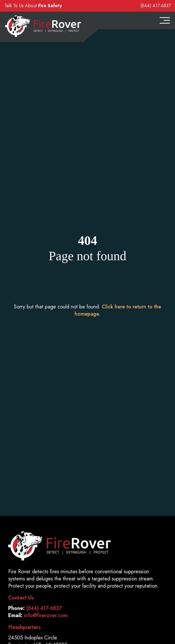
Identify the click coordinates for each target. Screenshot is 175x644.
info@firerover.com (46, 615)
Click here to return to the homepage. (118, 310)
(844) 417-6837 (155, 6)
